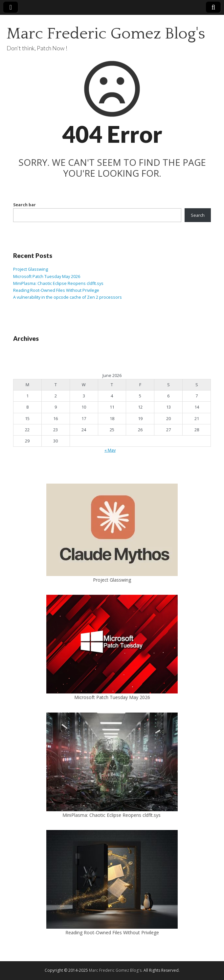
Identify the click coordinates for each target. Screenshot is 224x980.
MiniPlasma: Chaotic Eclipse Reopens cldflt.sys (59, 283)
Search (198, 215)
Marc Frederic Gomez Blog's (106, 34)
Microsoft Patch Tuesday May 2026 (47, 276)
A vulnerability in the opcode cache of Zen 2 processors (67, 297)
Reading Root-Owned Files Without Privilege (56, 290)
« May (110, 450)
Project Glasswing (31, 269)
